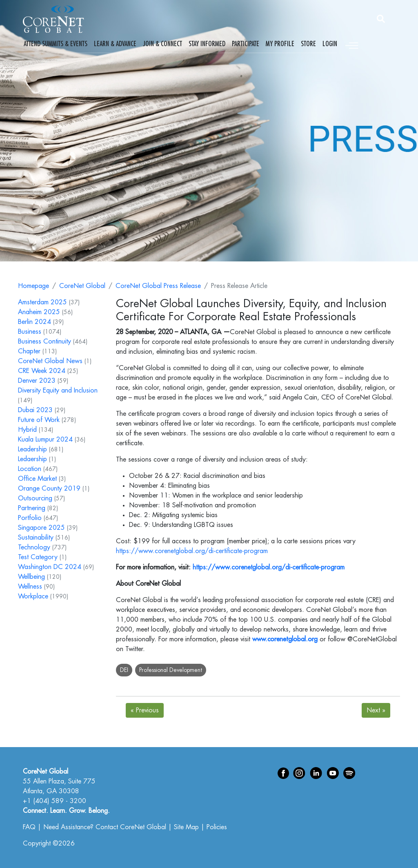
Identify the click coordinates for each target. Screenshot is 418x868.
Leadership (32, 449)
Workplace (33, 596)
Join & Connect (162, 44)
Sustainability (36, 538)
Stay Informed (207, 44)
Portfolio (30, 518)
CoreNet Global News (50, 361)
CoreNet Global (82, 286)
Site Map (186, 827)
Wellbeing (31, 577)
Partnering (32, 508)
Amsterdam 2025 (42, 302)
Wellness (30, 587)
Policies (217, 827)
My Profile (280, 44)
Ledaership (32, 459)
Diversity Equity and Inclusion (58, 390)
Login (330, 44)
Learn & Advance (115, 44)
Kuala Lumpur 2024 (45, 440)
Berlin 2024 (34, 322)
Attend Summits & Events (56, 44)
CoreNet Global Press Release (158, 286)
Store (308, 44)
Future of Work (39, 420)
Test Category (38, 557)
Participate (246, 44)
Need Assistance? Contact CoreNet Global (105, 827)
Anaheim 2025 (39, 312)
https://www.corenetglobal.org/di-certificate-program (192, 551)
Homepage (33, 286)
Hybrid (27, 430)
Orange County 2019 (49, 489)
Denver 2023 (37, 381)
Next (376, 710)
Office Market (37, 479)
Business (30, 332)
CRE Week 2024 (42, 371)
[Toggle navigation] (352, 44)
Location (30, 469)
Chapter (29, 351)
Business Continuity (44, 341)
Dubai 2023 (35, 410)
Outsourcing (35, 498)
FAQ (29, 827)
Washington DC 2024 (50, 567)
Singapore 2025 (41, 528)
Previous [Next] (145, 710)
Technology (34, 547)
